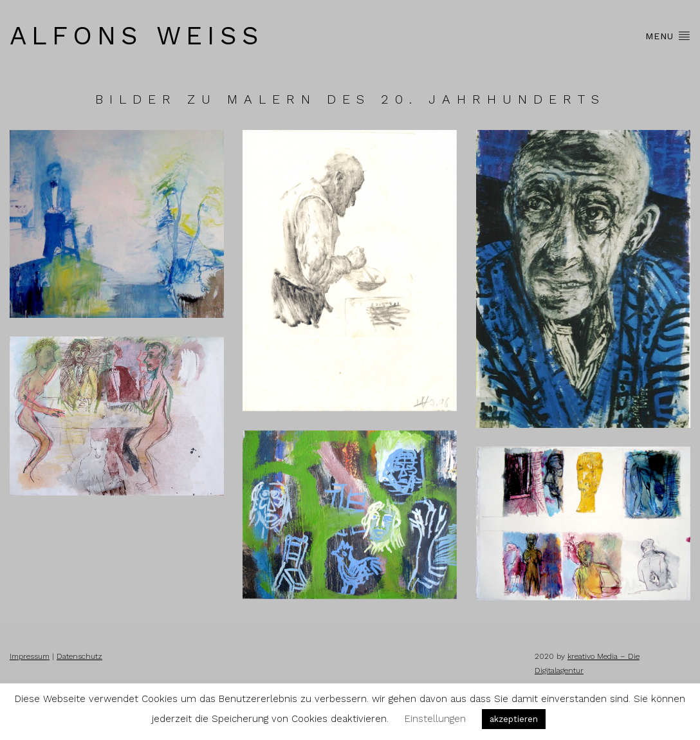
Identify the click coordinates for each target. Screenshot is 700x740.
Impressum (30, 656)
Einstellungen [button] (435, 719)
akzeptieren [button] (514, 719)
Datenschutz (79, 656)
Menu (668, 35)
